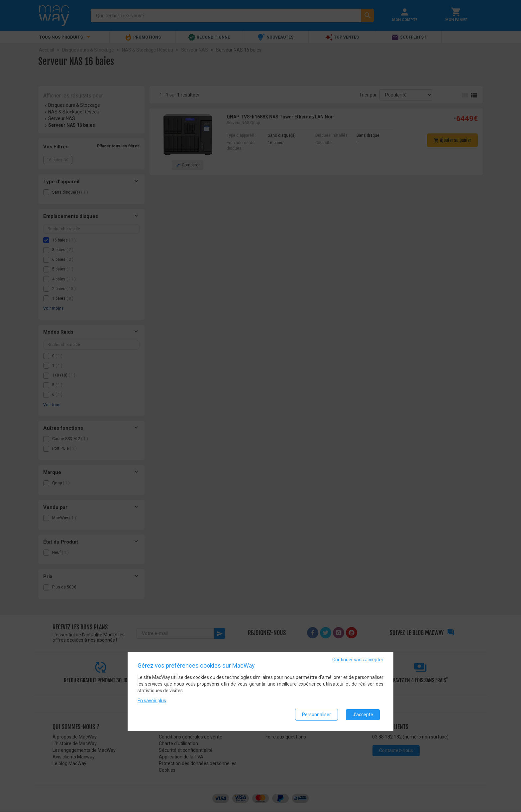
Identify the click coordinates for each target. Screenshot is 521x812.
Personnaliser (316, 715)
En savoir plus (152, 701)
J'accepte (363, 715)
